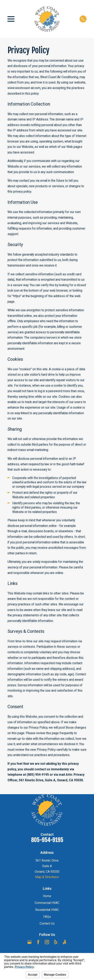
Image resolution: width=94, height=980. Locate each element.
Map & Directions (47, 877)
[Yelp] (56, 942)
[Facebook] (38, 942)
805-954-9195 (47, 840)
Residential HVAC (47, 910)
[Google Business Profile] (29, 942)
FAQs (47, 917)
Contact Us (47, 923)
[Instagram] (47, 942)
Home (47, 896)
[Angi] (65, 942)
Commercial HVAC (47, 903)
